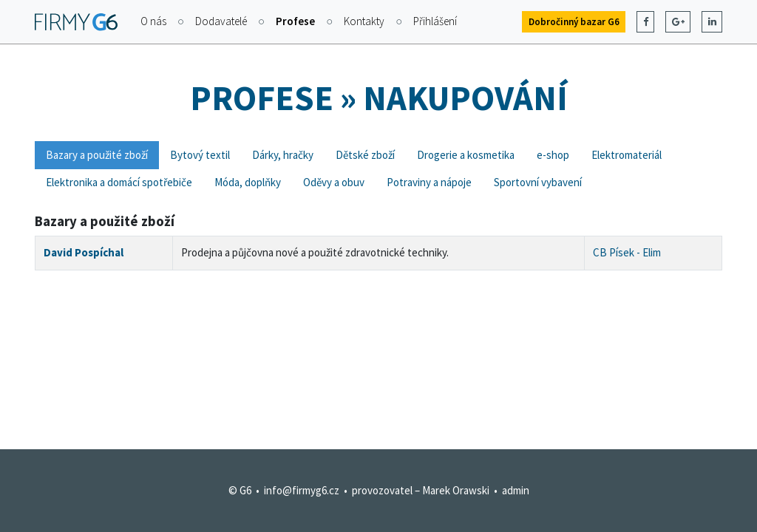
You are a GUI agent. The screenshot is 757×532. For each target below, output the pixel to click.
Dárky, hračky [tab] (283, 155)
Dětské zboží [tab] (365, 155)
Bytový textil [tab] (200, 155)
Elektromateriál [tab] (627, 155)
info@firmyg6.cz (302, 490)
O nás (153, 21)
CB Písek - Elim (627, 252)
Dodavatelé (221, 21)
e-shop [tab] (553, 155)
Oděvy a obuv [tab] (334, 182)
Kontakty (364, 21)
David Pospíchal (84, 252)
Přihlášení (435, 21)
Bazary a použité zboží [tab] (97, 155)
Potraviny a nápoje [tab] (429, 182)
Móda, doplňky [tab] (248, 182)
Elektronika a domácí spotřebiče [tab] (119, 182)
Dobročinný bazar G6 (574, 22)
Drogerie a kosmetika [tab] (466, 155)
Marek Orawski (456, 490)
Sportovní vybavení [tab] (538, 182)
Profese (295, 21)
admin (516, 490)
